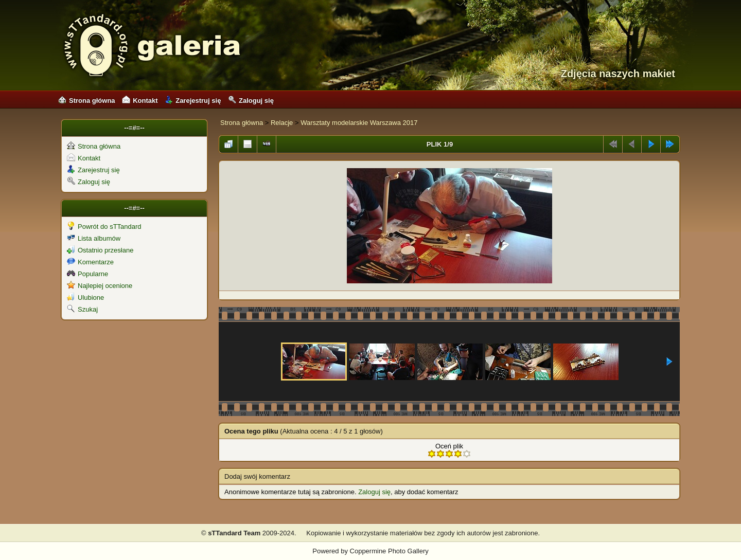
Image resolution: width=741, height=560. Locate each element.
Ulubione (85, 297)
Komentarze (90, 262)
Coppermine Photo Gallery (389, 551)
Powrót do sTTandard (104, 227)
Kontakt (140, 101)
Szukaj (82, 309)
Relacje (282, 123)
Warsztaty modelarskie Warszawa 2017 (359, 123)
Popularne (87, 274)
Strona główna (87, 101)
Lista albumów (94, 238)
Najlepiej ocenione (100, 286)
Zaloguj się (251, 101)
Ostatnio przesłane (100, 250)
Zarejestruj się (193, 101)
